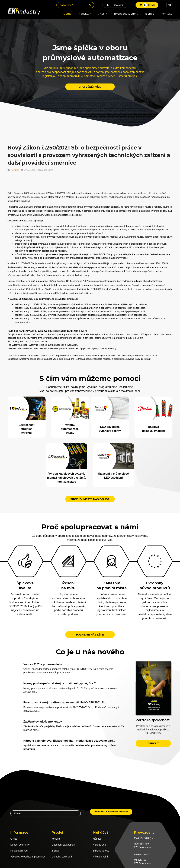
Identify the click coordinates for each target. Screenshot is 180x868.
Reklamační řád (19, 850)
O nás (102, 14)
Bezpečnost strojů (126, 14)
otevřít (153, 743)
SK (169, 5)
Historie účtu (100, 844)
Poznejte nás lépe (90, 634)
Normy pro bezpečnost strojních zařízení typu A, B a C (60, 683)
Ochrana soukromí (62, 856)
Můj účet (97, 838)
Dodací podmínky (20, 844)
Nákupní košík (101, 856)
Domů (67, 14)
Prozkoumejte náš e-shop (90, 498)
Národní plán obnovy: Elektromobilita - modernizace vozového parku (69, 740)
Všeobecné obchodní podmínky (28, 856)
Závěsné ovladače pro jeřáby (43, 721)
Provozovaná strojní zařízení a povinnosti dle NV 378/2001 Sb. (65, 702)
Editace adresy (101, 850)
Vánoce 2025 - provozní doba (43, 664)
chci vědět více (90, 87)
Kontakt (167, 14)
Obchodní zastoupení (63, 844)
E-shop (150, 14)
